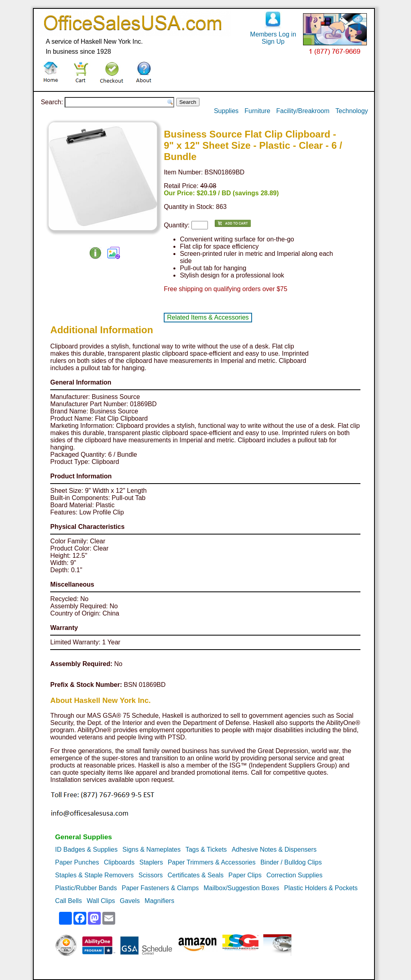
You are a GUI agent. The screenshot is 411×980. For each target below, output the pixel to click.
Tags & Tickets (206, 849)
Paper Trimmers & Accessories (212, 862)
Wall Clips (101, 901)
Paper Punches (77, 862)
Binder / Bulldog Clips (291, 862)
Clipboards (119, 862)
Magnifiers (159, 901)
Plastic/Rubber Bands (86, 888)
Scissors (151, 875)
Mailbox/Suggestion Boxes (241, 888)
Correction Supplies (295, 875)
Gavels (130, 901)
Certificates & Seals (195, 875)
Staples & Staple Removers (94, 875)
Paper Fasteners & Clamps (160, 888)
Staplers (151, 862)
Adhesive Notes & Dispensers (274, 849)
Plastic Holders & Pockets (321, 888)
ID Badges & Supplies (86, 849)
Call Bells (68, 901)
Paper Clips (245, 875)
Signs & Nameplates (152, 849)
